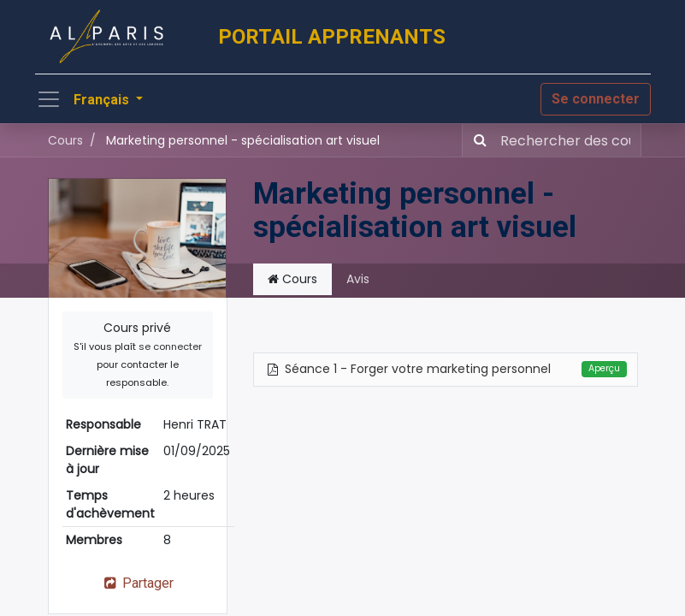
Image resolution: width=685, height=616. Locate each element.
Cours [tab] (292, 279)
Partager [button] (137, 583)
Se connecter (596, 99)
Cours (65, 140)
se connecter (170, 346)
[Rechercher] (477, 140)
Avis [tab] (358, 279)
